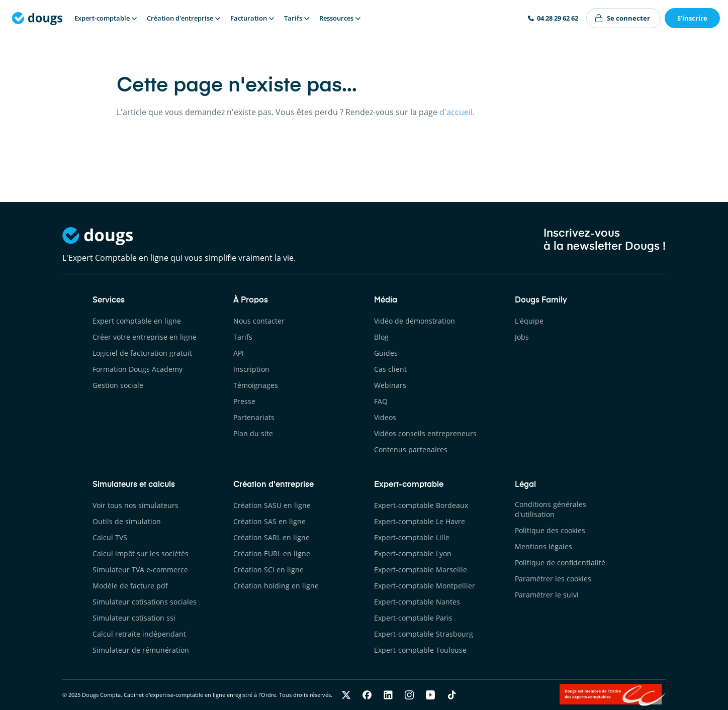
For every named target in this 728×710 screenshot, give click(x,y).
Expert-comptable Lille (412, 537)
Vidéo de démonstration (415, 321)
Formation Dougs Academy (138, 369)
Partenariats (254, 417)
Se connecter (628, 18)
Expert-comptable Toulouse (420, 650)
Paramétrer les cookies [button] (553, 579)
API (239, 353)
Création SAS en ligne (269, 521)
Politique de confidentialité (560, 563)
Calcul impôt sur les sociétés (141, 553)
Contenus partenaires (411, 449)
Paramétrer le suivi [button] (547, 595)
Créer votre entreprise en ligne (145, 337)
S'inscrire (692, 18)
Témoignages (256, 385)
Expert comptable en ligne (137, 321)
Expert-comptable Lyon (413, 553)
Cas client (390, 369)
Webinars (390, 385)
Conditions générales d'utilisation (551, 509)
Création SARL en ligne (271, 537)
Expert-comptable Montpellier (425, 586)
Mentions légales (543, 546)
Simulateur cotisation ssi (134, 618)
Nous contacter (259, 321)
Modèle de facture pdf (130, 586)
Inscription (251, 369)
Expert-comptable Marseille (421, 570)
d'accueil (456, 112)
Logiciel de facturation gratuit (142, 353)
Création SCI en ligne (268, 570)
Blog (381, 337)
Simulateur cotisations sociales (145, 602)
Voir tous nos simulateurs (135, 505)
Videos (385, 417)
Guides (386, 353)
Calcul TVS (110, 537)
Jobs (522, 337)
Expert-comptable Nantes (417, 602)
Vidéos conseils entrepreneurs (425, 433)
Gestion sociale (118, 385)
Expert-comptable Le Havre (420, 521)
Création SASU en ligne (272, 505)
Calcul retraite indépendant (139, 634)
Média (386, 300)
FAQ (381, 401)
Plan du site (253, 433)
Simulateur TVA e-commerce (140, 570)
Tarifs (243, 337)
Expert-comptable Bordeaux (421, 505)
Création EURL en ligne (272, 553)
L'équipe (529, 321)
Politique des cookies (550, 530)
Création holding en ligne (276, 586)
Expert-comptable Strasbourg (424, 634)
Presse (244, 401)
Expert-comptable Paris (413, 618)
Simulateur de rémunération (141, 650)
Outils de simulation (127, 521)
